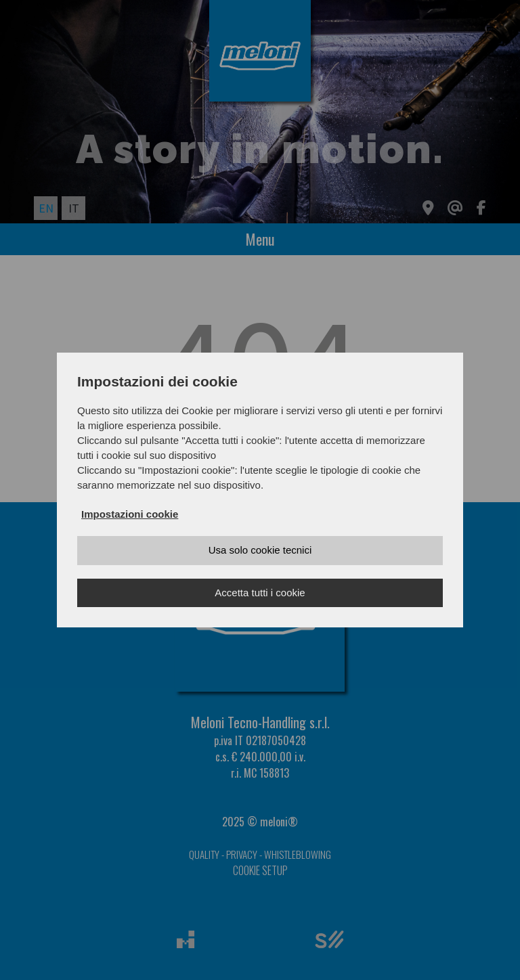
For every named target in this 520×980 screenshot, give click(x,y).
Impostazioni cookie (130, 514)
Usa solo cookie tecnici (260, 550)
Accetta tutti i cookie (260, 593)
